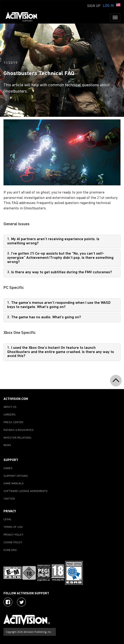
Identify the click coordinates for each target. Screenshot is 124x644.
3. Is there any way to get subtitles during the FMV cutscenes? (60, 272)
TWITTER (9, 499)
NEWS (7, 445)
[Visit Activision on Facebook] (8, 602)
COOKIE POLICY (13, 543)
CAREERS (10, 415)
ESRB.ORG (10, 550)
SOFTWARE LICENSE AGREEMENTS (26, 491)
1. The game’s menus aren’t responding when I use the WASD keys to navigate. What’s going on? (59, 305)
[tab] (62, 241)
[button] (118, 5)
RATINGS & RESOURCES (19, 430)
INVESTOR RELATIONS (17, 438)
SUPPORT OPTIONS (16, 476)
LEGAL (7, 519)
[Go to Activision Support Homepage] (24, 17)
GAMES (8, 468)
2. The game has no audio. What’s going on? (44, 317)
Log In (108, 6)
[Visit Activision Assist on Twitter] (21, 602)
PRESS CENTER (13, 422)
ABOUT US (10, 407)
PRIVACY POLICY (13, 535)
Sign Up (94, 6)
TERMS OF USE (13, 527)
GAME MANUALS (14, 484)
